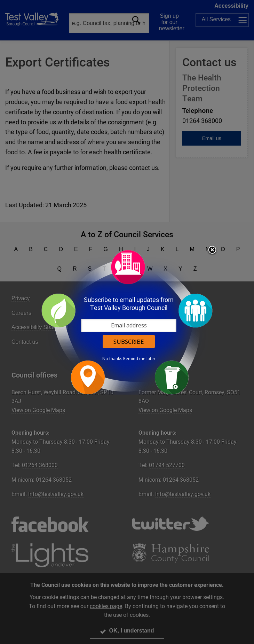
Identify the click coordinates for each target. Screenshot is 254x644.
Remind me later (139, 359)
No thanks (112, 359)
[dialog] (127, 322)
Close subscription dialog (212, 250)
